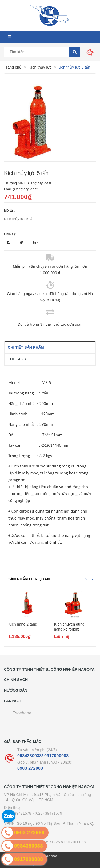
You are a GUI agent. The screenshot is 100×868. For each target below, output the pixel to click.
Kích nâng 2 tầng (23, 624)
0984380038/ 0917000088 (43, 756)
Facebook (22, 713)
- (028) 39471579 (47, 813)
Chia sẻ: (10, 234)
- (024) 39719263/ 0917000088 (59, 842)
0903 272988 (30, 768)
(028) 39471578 (18, 813)
